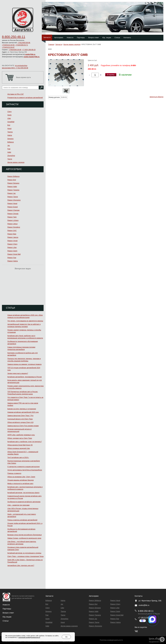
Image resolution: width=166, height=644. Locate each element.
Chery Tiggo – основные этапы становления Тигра (25, 556)
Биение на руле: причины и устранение (22, 409)
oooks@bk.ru (30, 54)
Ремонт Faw (12, 258)
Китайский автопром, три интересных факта (23, 493)
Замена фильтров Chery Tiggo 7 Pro (20, 416)
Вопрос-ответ (94, 38)
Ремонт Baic (12, 234)
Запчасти (47, 37)
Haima (10, 135)
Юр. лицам (107, 38)
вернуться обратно (157, 97)
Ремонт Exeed (13, 207)
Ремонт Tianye (13, 197)
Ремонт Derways (13, 183)
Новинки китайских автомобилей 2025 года (23, 412)
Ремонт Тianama (13, 190)
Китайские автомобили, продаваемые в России (25, 377)
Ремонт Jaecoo (13, 237)
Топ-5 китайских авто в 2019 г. (18, 458)
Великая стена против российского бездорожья (25, 535)
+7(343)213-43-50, (8, 45)
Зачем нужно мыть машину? (18, 373)
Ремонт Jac (12, 193)
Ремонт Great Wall (14, 254)
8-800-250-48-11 (14, 37)
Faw (9, 149)
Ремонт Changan (13, 210)
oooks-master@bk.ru (32, 57)
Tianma (10, 132)
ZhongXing (11, 156)
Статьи (117, 38)
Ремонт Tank (12, 217)
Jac (9, 145)
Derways (10, 139)
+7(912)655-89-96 (24, 43)
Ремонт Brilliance (13, 176)
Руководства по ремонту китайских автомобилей (25, 98)
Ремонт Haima (13, 261)
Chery (9, 112)
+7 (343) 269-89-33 (29, 50)
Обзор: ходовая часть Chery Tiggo (20, 438)
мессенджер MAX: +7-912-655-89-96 (15, 68)
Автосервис (59, 38)
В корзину (111, 75)
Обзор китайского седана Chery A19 (20, 422)
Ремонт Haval (12, 204)
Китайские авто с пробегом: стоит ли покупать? (25, 442)
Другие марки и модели (16, 162)
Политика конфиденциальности (111, 640)
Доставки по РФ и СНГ (16, 94)
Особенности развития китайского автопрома (24, 502)
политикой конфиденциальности (29, 637)
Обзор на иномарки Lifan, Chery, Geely (21, 477)
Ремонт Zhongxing (14, 200)
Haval (9, 129)
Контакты (127, 38)
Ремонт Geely (12, 251)
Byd (9, 125)
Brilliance (11, 142)
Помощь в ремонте (14, 473)
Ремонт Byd (12, 180)
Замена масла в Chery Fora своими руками (23, 426)
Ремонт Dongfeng (14, 227)
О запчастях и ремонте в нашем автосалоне (23, 467)
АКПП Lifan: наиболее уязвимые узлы (21, 435)
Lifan (9, 118)
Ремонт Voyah (12, 241)
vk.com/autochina (21, 66)
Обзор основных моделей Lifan (19, 448)
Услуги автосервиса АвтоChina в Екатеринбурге (25, 470)
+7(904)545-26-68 (15, 50)
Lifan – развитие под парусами (18, 505)
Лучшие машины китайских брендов (20, 480)
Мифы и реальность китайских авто (20, 484)
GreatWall (11, 122)
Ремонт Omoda (13, 214)
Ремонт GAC (12, 231)
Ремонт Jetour (12, 224)
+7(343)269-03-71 (22, 45)
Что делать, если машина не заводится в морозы (25, 321)
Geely (9, 115)
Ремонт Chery (12, 244)
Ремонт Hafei (12, 187)
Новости (70, 38)
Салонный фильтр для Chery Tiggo (20, 419)
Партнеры (81, 38)
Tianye (10, 159)
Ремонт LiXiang (13, 220)
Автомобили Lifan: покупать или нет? (21, 566)
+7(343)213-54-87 (8, 47)
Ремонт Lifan (12, 248)
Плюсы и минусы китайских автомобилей (22, 520)
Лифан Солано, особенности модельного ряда (24, 538)
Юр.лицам (7, 617)
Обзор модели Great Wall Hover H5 (20, 445)
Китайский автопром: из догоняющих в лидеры (24, 553)
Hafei (9, 152)
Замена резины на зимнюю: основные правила (24, 364)
